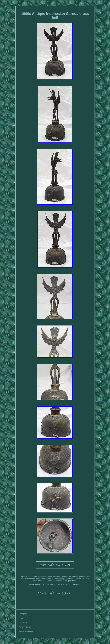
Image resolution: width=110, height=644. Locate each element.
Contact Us (23, 623)
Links (21, 618)
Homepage (23, 614)
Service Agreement (26, 631)
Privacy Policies (25, 627)
